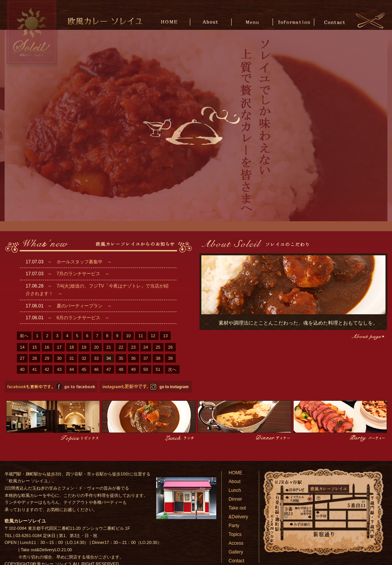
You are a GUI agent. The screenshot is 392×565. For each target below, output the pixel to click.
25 (158, 347)
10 (128, 336)
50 (146, 369)
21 (109, 347)
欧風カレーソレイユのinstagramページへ (146, 387)
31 (72, 358)
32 (84, 358)
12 (153, 336)
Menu (252, 22)
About (212, 22)
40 (22, 369)
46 (96, 369)
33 (96, 358)
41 (34, 369)
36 (133, 358)
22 (121, 347)
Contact (334, 22)
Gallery (236, 552)
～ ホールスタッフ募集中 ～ (80, 262)
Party (234, 526)
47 (109, 369)
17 (59, 347)
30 (59, 358)
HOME (171, 22)
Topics (235, 534)
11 (140, 336)
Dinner (235, 499)
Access (236, 543)
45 (84, 369)
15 (34, 347)
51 (158, 369)
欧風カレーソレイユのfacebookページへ (51, 387)
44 (72, 369)
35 (121, 358)
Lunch (235, 490)
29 (47, 358)
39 (170, 358)
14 (22, 347)
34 (109, 358)
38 (158, 358)
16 (47, 347)
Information (293, 22)
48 (121, 369)
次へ (172, 369)
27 (22, 358)
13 (165, 336)
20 (96, 347)
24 (146, 347)
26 (170, 347)
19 (84, 347)
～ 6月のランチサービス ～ (79, 318)
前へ (24, 336)
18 (72, 347)
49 (133, 369)
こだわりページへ (367, 337)
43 (59, 369)
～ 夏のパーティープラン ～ (80, 306)
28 (34, 358)
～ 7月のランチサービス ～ (79, 274)
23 (133, 347)
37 (146, 358)
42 (47, 369)
